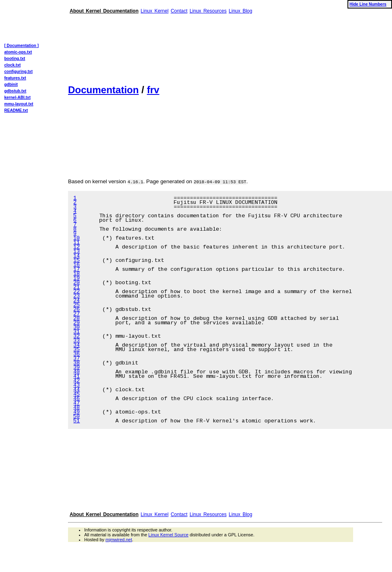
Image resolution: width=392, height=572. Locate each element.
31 (77, 332)
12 (77, 247)
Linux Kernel (154, 11)
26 (77, 310)
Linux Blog (241, 11)
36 (77, 355)
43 (77, 386)
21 (77, 288)
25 (77, 305)
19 (77, 279)
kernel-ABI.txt (18, 97)
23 (77, 297)
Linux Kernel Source (168, 535)
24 (77, 301)
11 (77, 243)
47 (77, 404)
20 (77, 283)
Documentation (103, 90)
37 (77, 359)
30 (77, 328)
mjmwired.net (119, 540)
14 (77, 256)
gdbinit (11, 85)
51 (77, 421)
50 (77, 417)
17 (77, 270)
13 (77, 252)
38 (77, 363)
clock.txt (13, 65)
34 (77, 346)
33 (77, 341)
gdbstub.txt (15, 91)
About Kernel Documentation (104, 11)
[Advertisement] (105, 46)
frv (153, 90)
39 (77, 368)
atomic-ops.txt (18, 52)
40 (77, 372)
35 (77, 350)
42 (77, 381)
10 (77, 239)
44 (77, 390)
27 (77, 314)
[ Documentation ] (22, 46)
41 (77, 377)
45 (77, 395)
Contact (179, 11)
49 (77, 412)
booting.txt (15, 59)
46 (77, 399)
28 (77, 319)
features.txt (15, 78)
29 (77, 323)
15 (77, 261)
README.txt (16, 110)
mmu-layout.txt (19, 104)
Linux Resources (208, 11)
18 (77, 274)
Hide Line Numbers (368, 4)
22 (77, 292)
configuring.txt (19, 72)
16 (77, 265)
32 (77, 337)
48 (77, 408)
